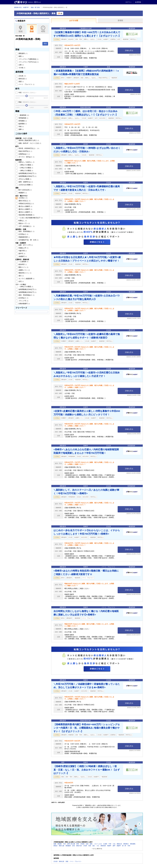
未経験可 (22, 256)
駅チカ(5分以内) (25, 190)
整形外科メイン (25, 273)
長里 (90, 846)
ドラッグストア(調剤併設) (28, 59)
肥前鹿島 (133, 844)
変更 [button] (45, 44)
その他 (22, 68)
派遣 (21, 81)
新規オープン (24, 223)
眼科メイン (23, 267)
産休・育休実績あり (26, 231)
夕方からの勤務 (25, 179)
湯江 (94, 846)
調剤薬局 (23, 53)
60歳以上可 (23, 248)
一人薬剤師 (23, 262)
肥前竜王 (126, 844)
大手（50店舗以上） (26, 226)
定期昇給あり (24, 154)
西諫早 (119, 846)
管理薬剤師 (23, 118)
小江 (98, 846)
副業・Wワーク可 (25, 245)
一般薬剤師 (24, 115)
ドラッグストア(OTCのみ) (28, 62)
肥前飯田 (68, 846)
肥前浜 (55, 846)
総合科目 (22, 264)
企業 (21, 65)
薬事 (21, 129)
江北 (114, 844)
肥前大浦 (79, 846)
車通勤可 (22, 193)
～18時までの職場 (26, 171)
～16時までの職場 (26, 165)
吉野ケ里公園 (71, 844)
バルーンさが (98, 844)
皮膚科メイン (24, 270)
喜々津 (124, 846)
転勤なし (22, 221)
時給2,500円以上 (25, 151)
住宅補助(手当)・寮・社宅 (28, 240)
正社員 (22, 76)
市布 (129, 846)
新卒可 (22, 254)
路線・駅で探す (36, 7)
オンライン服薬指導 (26, 279)
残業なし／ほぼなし (26, 162)
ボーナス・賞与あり (26, 157)
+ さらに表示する (97, 849)
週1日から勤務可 (25, 206)
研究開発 (22, 121)
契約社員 (22, 79)
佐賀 (87, 844)
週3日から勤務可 (25, 212)
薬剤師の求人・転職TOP (21, 7)
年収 (27, 93)
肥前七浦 (61, 846)
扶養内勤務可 (24, 304)
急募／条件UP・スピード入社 (30, 143)
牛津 (110, 844)
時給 (27, 102)
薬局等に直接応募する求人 (29, 140)
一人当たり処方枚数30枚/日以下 (30, 218)
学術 (21, 126)
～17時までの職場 (26, 168)
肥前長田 (103, 846)
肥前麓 (60, 844)
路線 (32, 29)
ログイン (129, 2)
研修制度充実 (24, 237)
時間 (43, 29)
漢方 (21, 276)
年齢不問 (22, 251)
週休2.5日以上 (24, 201)
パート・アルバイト (26, 84)
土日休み (23, 198)
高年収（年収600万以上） (29, 148)
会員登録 (138, 2)
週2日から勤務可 (25, 209)
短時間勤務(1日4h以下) (27, 173)
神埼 (78, 844)
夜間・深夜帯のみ (26, 182)
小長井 (85, 846)
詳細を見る (129, 50)
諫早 (114, 846)
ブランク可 (23, 301)
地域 (20, 29)
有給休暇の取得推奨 (26, 215)
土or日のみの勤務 (25, 185)
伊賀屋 (82, 844)
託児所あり (23, 234)
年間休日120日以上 (26, 204)
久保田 (105, 844)
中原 (64, 844)
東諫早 (109, 846)
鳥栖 (55, 844)
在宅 (21, 281)
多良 (74, 846)
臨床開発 (22, 124)
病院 (21, 56)
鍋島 (91, 844)
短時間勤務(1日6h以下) (27, 176)
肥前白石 (119, 844)
